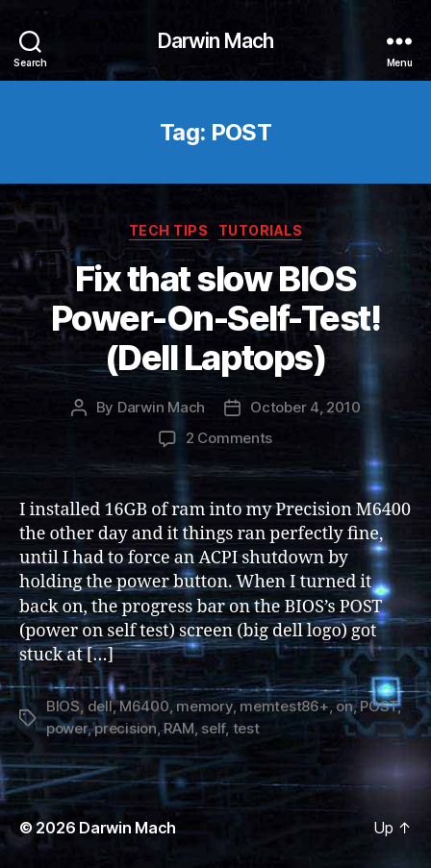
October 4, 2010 (305, 407)
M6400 (144, 706)
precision (126, 728)
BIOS (63, 706)
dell (100, 706)
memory (204, 706)
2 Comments (229, 438)
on (344, 706)
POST (379, 706)
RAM (178, 728)
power (67, 728)
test (246, 728)
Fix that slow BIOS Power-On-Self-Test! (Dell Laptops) (216, 318)
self (213, 728)
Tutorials (261, 230)
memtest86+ (284, 706)
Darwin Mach (215, 41)
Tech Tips (169, 230)
